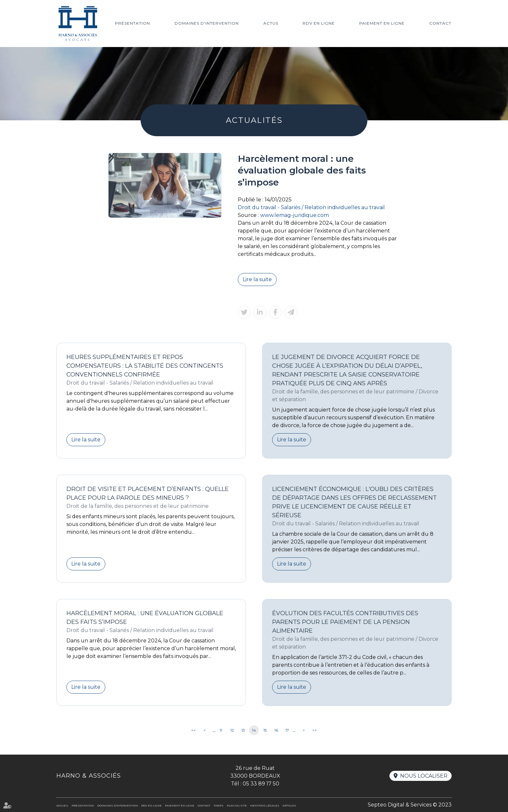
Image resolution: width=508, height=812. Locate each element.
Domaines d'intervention (207, 23)
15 (265, 730)
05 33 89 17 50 (261, 784)
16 (276, 730)
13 (243, 730)
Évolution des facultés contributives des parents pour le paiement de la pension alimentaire (345, 622)
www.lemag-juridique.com (294, 215)
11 (221, 730)
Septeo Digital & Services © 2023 (410, 805)
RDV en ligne (319, 23)
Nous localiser (424, 776)
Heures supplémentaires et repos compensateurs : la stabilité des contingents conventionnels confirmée (145, 366)
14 (254, 730)
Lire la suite (257, 279)
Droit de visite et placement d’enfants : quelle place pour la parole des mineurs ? (148, 493)
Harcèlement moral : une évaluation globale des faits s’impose (145, 618)
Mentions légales (265, 806)
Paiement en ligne (382, 23)
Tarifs (219, 806)
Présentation (133, 23)
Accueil (62, 806)
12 (232, 730)
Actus (271, 23)
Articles (289, 806)
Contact (440, 23)
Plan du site (237, 806)
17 (287, 730)
